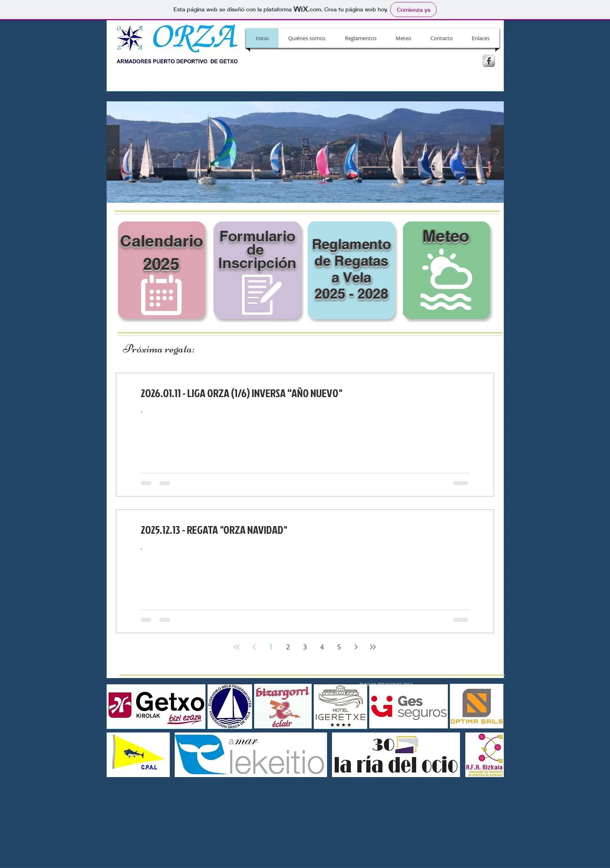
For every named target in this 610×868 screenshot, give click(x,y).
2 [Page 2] (288, 647)
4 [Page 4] (322, 647)
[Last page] (373, 647)
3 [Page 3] (305, 647)
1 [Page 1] (271, 647)
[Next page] (356, 647)
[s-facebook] (489, 61)
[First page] (237, 647)
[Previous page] (254, 647)
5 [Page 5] (339, 647)
